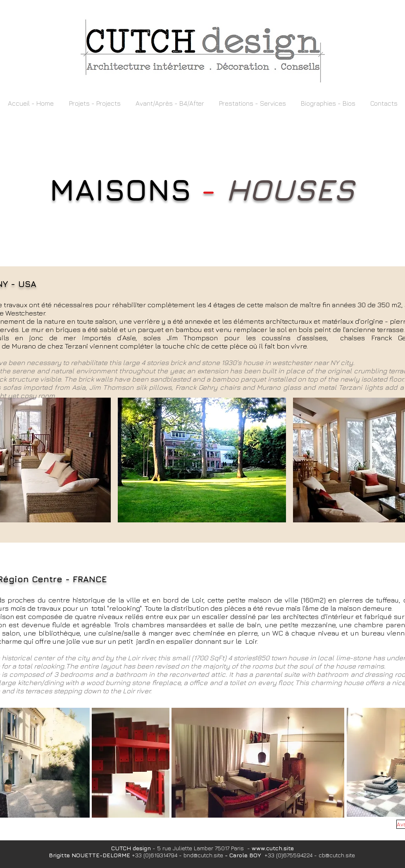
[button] (95, 103)
